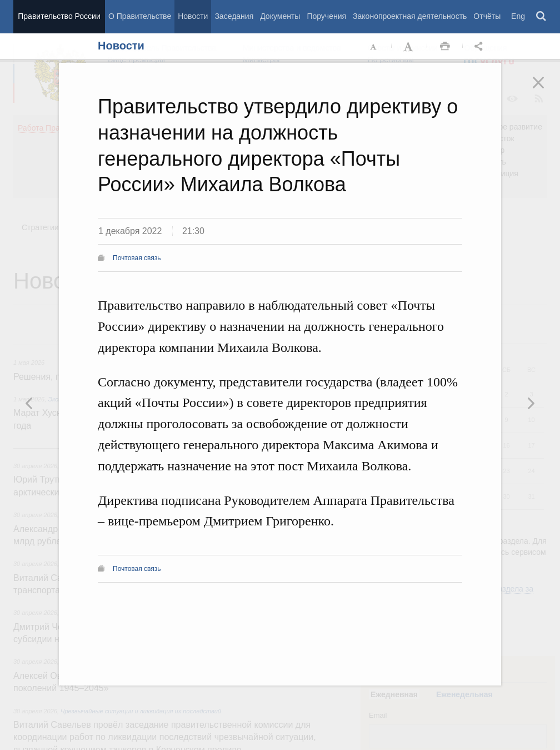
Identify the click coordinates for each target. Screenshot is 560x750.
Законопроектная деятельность (410, 16)
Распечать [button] (445, 47)
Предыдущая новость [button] (531, 403)
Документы (280, 16)
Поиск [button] (542, 17)
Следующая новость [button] (29, 403)
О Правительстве (140, 16)
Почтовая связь (137, 258)
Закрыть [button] (546, 90)
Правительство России (59, 16)
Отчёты (487, 16)
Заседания (234, 16)
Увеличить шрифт (409, 47)
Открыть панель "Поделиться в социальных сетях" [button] (481, 47)
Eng (518, 16)
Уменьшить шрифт (374, 47)
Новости (193, 16)
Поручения (326, 16)
